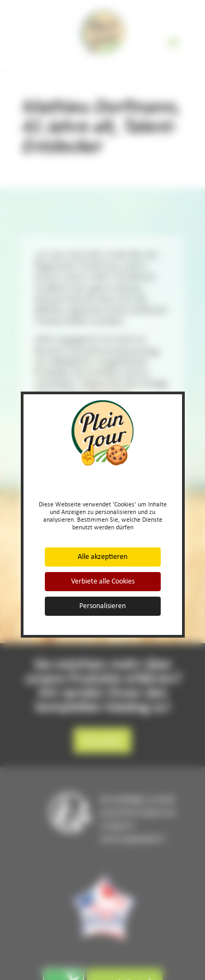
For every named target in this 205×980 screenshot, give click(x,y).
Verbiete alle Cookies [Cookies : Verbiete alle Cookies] (103, 581)
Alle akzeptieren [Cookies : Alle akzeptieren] (102, 556)
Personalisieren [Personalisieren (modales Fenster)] (102, 606)
